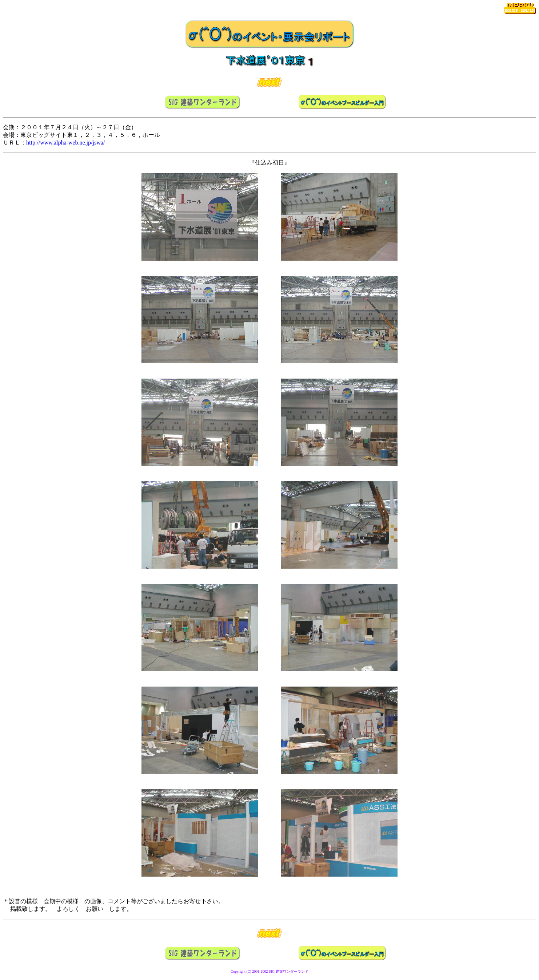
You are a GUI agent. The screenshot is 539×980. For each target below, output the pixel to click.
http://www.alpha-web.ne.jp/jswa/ (65, 143)
